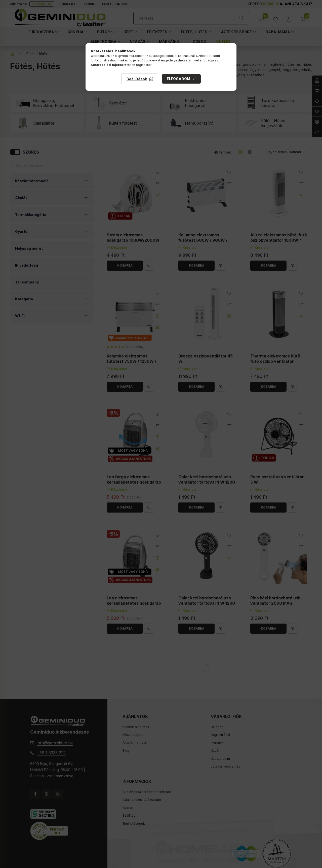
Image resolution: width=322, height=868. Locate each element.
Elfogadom (178, 79)
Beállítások (137, 79)
